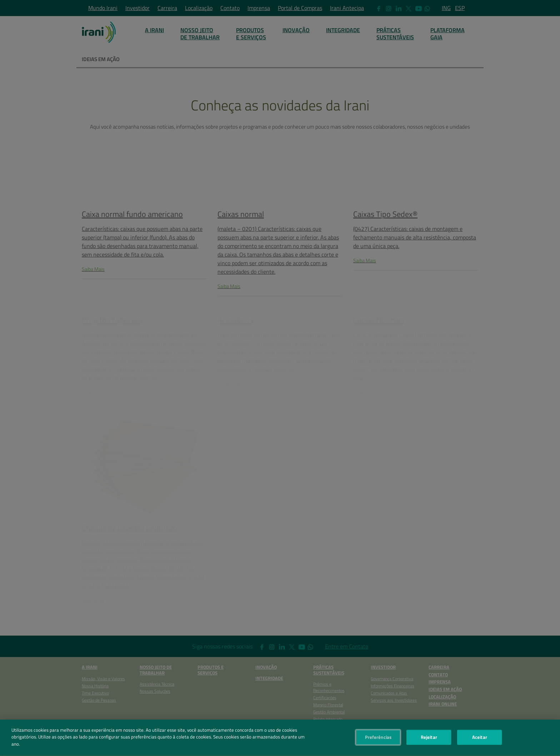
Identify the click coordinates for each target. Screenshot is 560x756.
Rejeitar (429, 739)
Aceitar (480, 739)
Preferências (378, 739)
